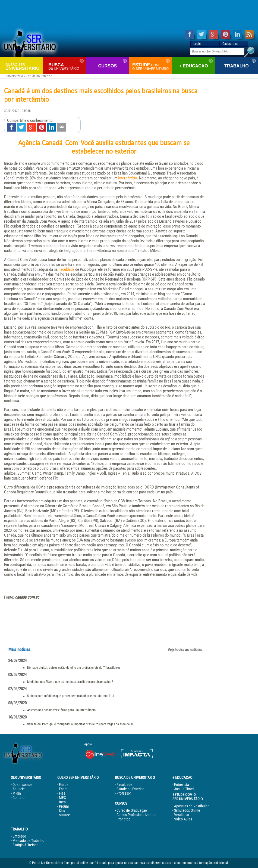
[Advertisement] (129, 14)
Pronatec (123, 819)
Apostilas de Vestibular (191, 806)
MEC (62, 798)
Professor (124, 793)
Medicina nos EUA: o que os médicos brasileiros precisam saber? (70, 682)
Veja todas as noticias (185, 649)
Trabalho (237, 66)
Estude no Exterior (39, 76)
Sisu (62, 811)
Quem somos (22, 785)
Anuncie (19, 789)
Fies (62, 793)
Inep (62, 802)
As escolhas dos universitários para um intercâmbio (61, 710)
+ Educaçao (193, 66)
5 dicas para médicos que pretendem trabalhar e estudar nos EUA (71, 696)
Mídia (17, 793)
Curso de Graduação (132, 810)
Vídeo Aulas (183, 819)
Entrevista (182, 785)
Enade (64, 785)
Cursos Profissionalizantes (136, 815)
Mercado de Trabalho (28, 841)
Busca (66, 66)
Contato (18, 798)
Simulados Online (187, 810)
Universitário (23, 66)
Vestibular (182, 815)
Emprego (19, 836)
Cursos (108, 66)
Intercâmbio (128, 178)
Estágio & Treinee (26, 845)
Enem (63, 789)
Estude (151, 67)
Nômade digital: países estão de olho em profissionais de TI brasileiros (74, 668)
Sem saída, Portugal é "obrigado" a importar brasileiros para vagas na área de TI (80, 724)
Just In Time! (184, 789)
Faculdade (66, 269)
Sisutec (64, 815)
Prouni (64, 806)
